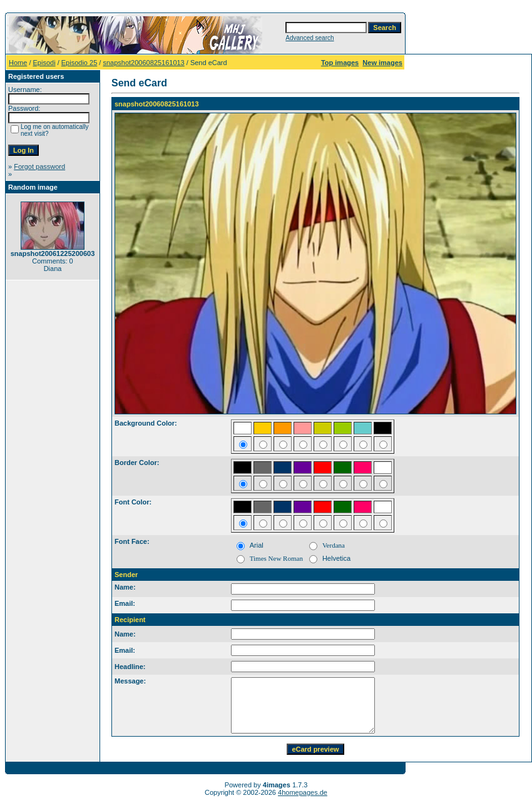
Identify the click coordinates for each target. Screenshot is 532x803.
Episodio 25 (79, 63)
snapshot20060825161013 (143, 63)
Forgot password (39, 166)
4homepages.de (303, 792)
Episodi (44, 63)
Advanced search (309, 38)
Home (18, 63)
